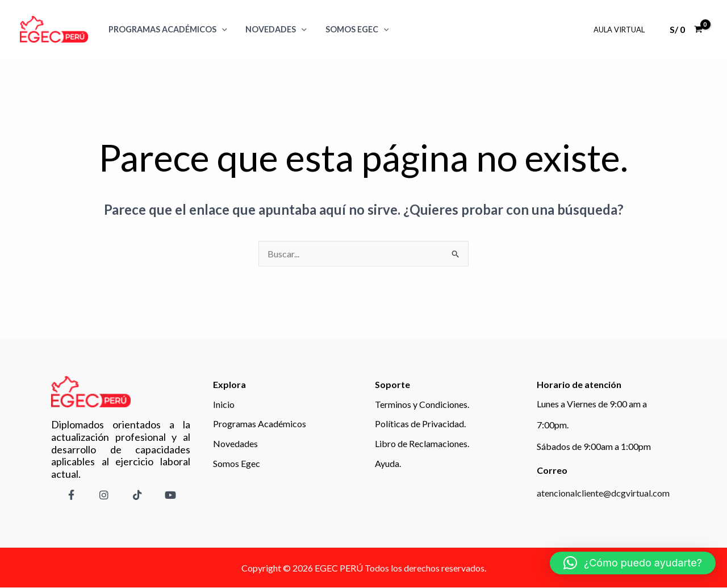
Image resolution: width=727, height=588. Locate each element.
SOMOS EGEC (352, 29)
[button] (633, 563)
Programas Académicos (167, 29)
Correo (552, 470)
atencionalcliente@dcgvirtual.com (603, 493)
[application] (221, 29)
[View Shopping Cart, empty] (686, 30)
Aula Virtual (620, 30)
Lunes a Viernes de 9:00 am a (592, 404)
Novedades (273, 29)
